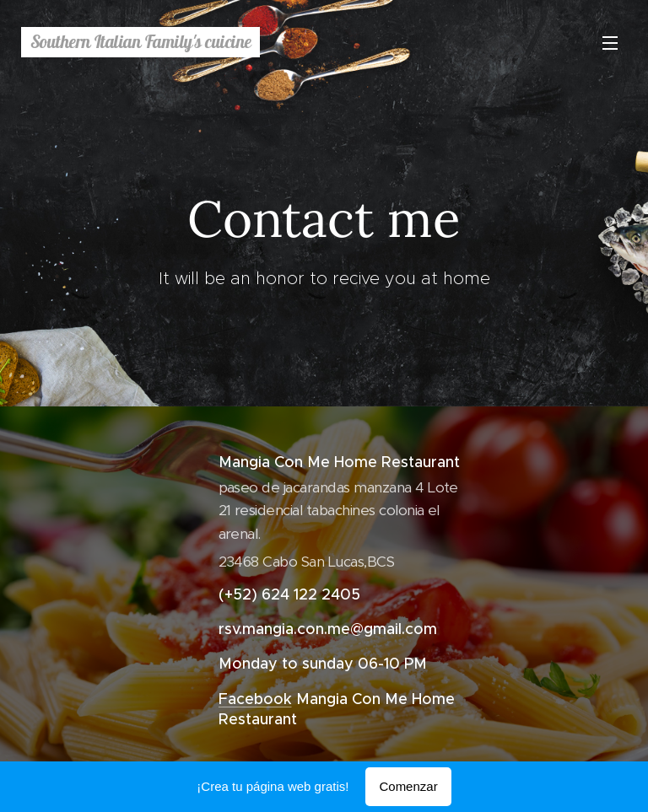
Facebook (255, 698)
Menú (610, 43)
